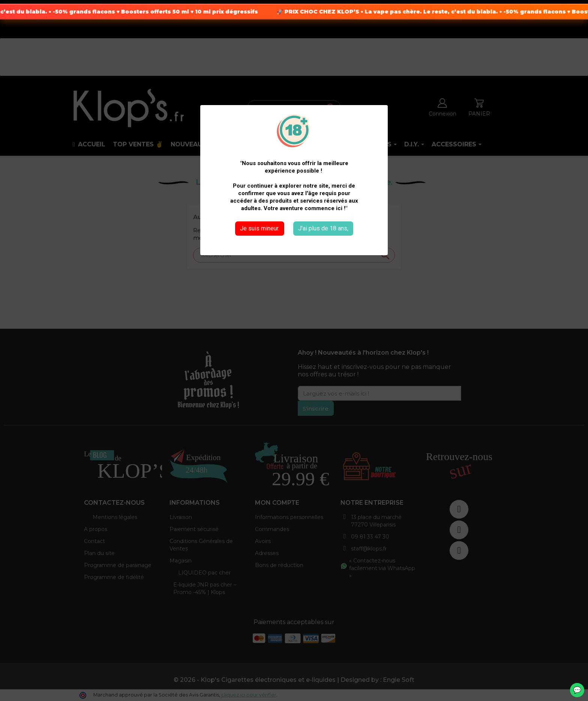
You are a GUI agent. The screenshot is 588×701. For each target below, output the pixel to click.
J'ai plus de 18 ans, (323, 228)
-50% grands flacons (102, 12)
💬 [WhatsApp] (577, 690)
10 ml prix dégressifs (244, 12)
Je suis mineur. (260, 228)
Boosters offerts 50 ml (173, 12)
